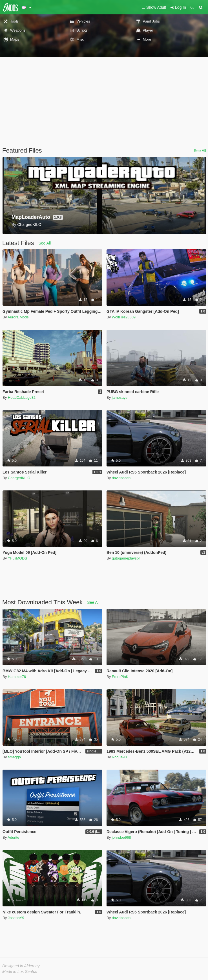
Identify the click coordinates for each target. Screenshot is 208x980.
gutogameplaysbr (126, 558)
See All (200, 151)
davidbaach (121, 478)
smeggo (14, 757)
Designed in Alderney (21, 966)
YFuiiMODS (18, 558)
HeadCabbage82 (22, 397)
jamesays (120, 397)
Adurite (13, 837)
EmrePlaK (120, 677)
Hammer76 (17, 677)
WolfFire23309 (124, 317)
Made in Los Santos (20, 972)
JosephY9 (16, 918)
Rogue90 (119, 757)
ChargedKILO (19, 478)
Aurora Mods (18, 317)
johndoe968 (121, 837)
